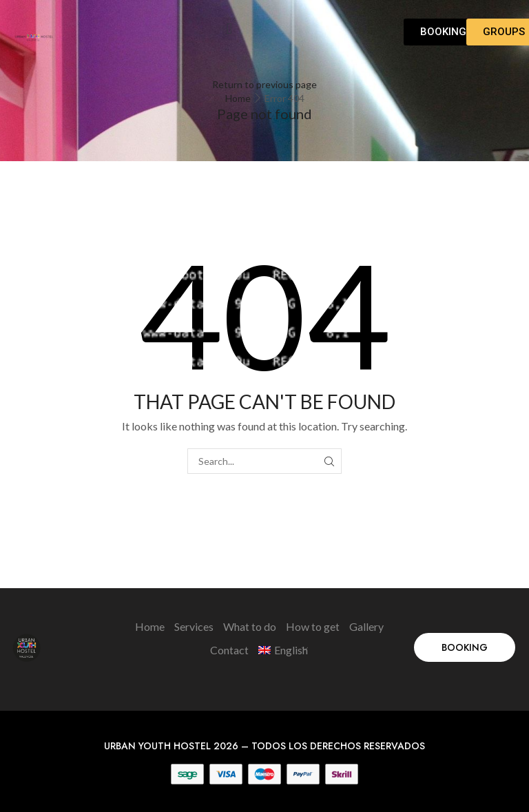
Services (194, 626)
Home (238, 98)
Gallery (366, 626)
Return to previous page (264, 84)
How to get (313, 626)
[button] (229, 29)
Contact (229, 650)
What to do (250, 626)
